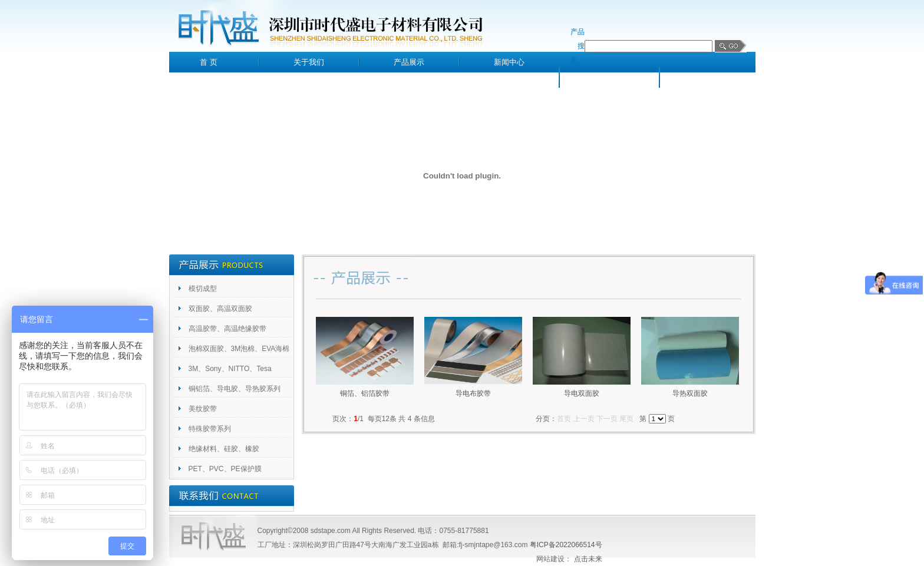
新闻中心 (509, 62)
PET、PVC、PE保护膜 (225, 469)
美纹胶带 (203, 409)
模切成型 (203, 289)
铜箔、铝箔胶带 (365, 393)
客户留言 (609, 77)
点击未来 (588, 559)
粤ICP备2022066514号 (566, 545)
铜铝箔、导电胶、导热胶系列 (235, 389)
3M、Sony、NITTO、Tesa (230, 369)
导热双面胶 (690, 393)
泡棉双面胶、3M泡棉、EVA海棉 (239, 349)
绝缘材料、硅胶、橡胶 (224, 449)
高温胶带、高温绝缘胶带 (227, 329)
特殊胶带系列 (210, 429)
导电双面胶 (582, 393)
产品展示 (409, 62)
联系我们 (709, 77)
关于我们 (309, 62)
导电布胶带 (473, 393)
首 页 (208, 62)
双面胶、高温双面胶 (220, 309)
